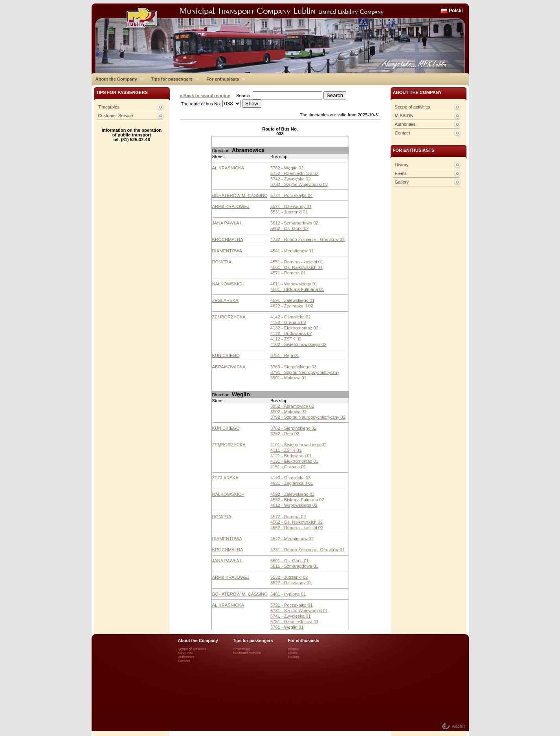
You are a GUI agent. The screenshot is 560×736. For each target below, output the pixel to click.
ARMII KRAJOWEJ (231, 206)
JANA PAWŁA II (228, 223)
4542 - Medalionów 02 (292, 539)
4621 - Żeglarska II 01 (292, 483)
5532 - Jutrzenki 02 (289, 577)
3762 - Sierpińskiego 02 (294, 428)
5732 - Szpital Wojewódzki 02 (299, 184)
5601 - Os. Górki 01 (290, 561)
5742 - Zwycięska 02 (291, 179)
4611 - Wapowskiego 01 (294, 284)
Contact (403, 133)
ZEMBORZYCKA (229, 317)
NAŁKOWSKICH (229, 284)
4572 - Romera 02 (288, 517)
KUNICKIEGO (226, 355)
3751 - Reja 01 (285, 355)
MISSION (404, 116)
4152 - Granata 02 (288, 322)
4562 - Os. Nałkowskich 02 (297, 522)
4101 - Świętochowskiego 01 (298, 445)
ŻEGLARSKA (225, 300)
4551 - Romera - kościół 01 (297, 262)
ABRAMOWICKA (229, 367)
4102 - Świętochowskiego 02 (298, 344)
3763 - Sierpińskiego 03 (294, 367)
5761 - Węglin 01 (287, 627)
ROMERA (222, 262)
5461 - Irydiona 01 (288, 594)
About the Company (118, 79)
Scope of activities (413, 107)
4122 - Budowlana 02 (291, 333)
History (402, 165)
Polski (456, 11)
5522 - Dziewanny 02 (291, 583)
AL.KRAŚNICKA (228, 168)
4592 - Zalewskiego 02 (293, 494)
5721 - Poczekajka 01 (292, 605)
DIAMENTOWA (227, 251)
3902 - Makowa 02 (288, 412)
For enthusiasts (224, 79)
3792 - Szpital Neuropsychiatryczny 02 (308, 417)
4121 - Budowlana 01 (291, 456)
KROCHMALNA (228, 239)
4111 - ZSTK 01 (286, 450)
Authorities (405, 124)
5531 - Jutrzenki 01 (289, 212)
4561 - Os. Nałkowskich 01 (297, 267)
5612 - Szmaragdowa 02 (294, 223)
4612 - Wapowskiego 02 (294, 505)
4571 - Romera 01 (288, 273)
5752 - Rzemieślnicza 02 (295, 173)
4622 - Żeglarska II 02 (292, 306)
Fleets (401, 173)
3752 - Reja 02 (285, 434)
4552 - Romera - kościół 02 (297, 528)
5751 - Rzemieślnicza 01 (295, 622)
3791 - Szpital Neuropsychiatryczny (305, 372)
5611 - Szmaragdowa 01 (294, 566)
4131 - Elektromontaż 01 (294, 461)
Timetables (109, 107)
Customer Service (116, 116)
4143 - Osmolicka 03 (291, 478)
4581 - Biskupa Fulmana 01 (297, 289)
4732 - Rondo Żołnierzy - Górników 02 (308, 239)
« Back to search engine (205, 96)
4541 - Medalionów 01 (292, 251)
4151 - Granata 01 (288, 467)
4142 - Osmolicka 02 (291, 317)
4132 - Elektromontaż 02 (294, 328)
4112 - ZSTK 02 (286, 339)
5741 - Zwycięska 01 (291, 616)
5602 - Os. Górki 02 (290, 228)
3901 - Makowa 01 (288, 378)
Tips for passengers (173, 79)
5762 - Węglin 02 (287, 168)
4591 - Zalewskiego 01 (293, 300)
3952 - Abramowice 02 (292, 406)
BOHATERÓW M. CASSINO (240, 195)
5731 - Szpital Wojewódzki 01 (299, 611)
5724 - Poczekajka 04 (292, 195)
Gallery (402, 182)
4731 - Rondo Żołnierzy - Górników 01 (308, 550)
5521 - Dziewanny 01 (291, 206)
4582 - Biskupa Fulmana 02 (297, 500)
